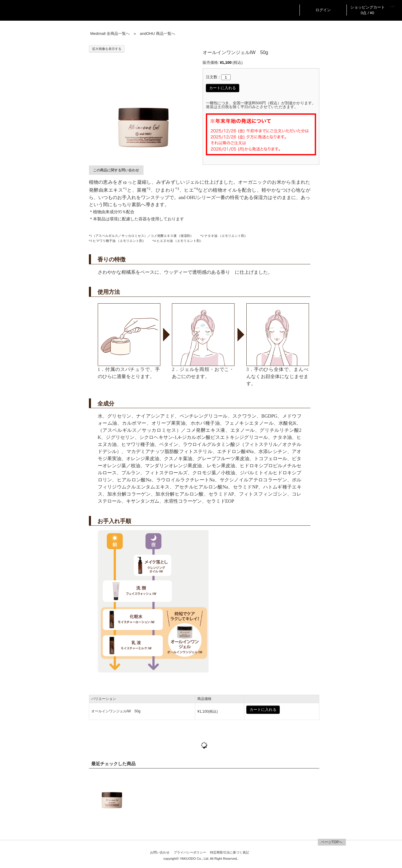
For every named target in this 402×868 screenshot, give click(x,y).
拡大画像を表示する (107, 49)
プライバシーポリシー (190, 852)
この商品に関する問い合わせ (116, 170)
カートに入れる (223, 88)
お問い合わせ (160, 852)
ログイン (323, 10)
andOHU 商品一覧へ (158, 34)
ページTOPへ (332, 842)
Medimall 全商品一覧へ (110, 34)
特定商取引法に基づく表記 (230, 852)
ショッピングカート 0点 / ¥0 (368, 10)
